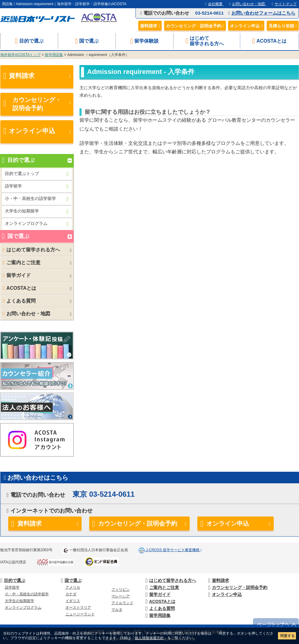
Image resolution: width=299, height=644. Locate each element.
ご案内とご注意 (37, 263)
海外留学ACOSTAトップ (20, 55)
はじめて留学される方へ (207, 41)
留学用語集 (54, 55)
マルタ (117, 610)
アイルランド (122, 603)
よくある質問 (37, 301)
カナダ (71, 594)
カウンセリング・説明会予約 (196, 26)
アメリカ (73, 587)
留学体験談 (145, 41)
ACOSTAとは (269, 41)
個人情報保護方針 (149, 638)
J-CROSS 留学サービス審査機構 (173, 550)
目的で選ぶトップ (37, 174)
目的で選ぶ (29, 41)
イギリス (73, 601)
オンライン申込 (247, 26)
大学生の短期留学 (37, 211)
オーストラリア (78, 607)
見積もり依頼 (284, 26)
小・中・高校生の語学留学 (37, 199)
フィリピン (121, 590)
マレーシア (121, 596)
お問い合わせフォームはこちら (263, 13)
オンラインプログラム (37, 224)
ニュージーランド (80, 614)
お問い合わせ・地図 (37, 314)
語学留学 (37, 186)
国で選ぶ (87, 41)
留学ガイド (37, 275)
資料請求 (151, 26)
